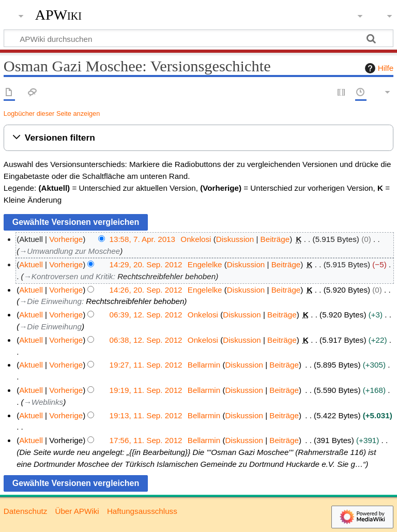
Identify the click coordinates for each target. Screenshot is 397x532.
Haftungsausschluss (142, 511)
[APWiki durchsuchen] (198, 38)
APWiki (58, 15)
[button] (198, 138)
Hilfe (378, 68)
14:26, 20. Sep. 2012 (146, 290)
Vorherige (66, 239)
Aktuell (31, 264)
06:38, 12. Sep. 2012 (146, 340)
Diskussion (235, 239)
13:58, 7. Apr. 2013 (143, 239)
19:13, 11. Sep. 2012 (146, 415)
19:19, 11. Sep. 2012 (146, 390)
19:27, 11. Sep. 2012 (146, 365)
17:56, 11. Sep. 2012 (146, 440)
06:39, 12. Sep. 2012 (146, 315)
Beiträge (275, 239)
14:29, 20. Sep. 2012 (146, 264)
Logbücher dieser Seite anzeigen (52, 113)
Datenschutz (25, 511)
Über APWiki (77, 511)
